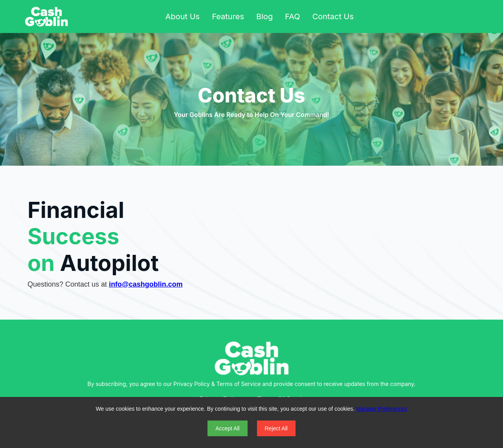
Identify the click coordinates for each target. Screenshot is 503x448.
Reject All (276, 428)
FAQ (292, 16)
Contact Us (333, 16)
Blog (264, 16)
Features (228, 16)
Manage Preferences (382, 409)
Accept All (227, 428)
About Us (183, 16)
